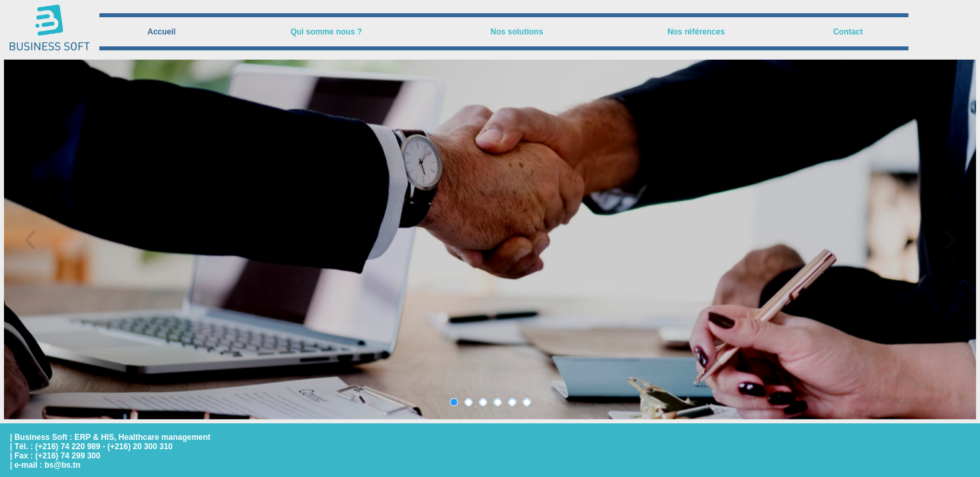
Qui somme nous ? (326, 32)
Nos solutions (517, 32)
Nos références (696, 32)
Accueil (162, 32)
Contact (848, 32)
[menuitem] (162, 32)
